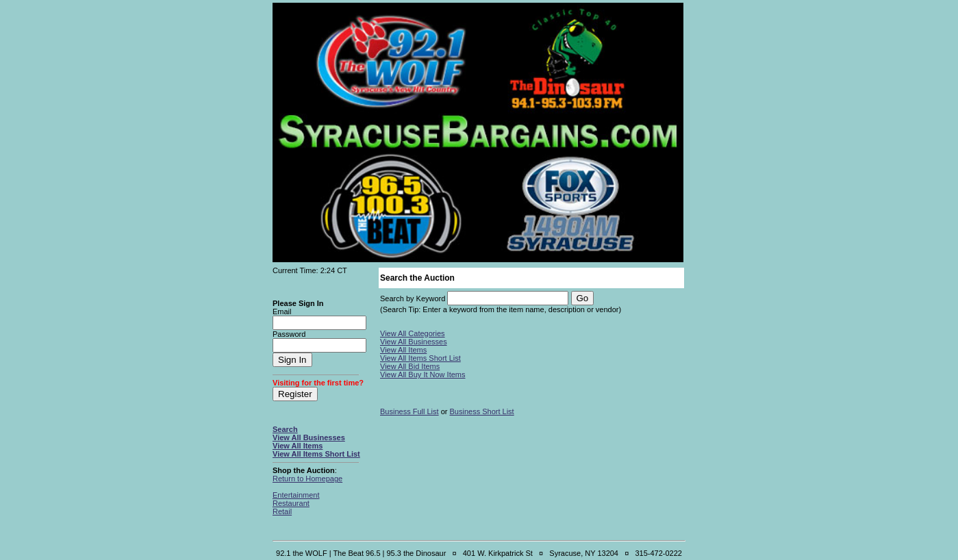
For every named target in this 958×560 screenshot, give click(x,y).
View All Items (298, 446)
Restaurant (291, 503)
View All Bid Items (410, 366)
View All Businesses (309, 437)
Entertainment (296, 495)
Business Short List (482, 411)
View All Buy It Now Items (423, 374)
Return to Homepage (307, 479)
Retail (282, 511)
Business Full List (409, 411)
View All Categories (413, 333)
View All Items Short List (316, 454)
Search (285, 429)
